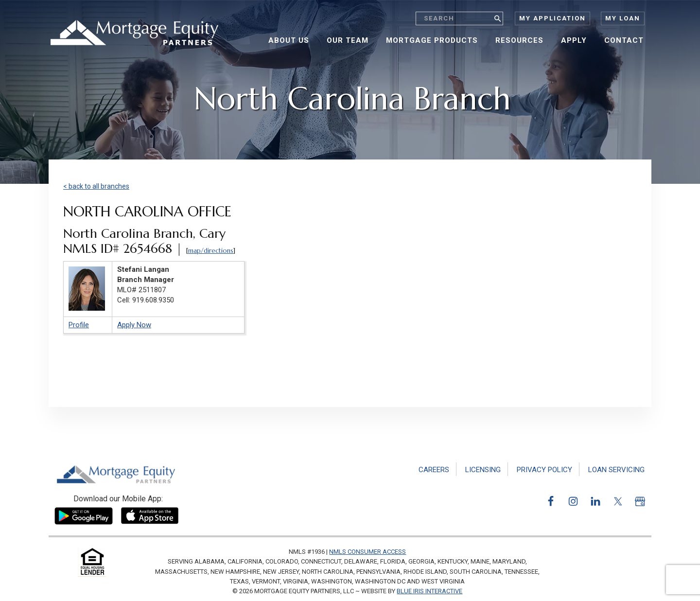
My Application (552, 18)
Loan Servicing (616, 470)
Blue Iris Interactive (429, 591)
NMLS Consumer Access (367, 552)
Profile (79, 325)
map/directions (211, 251)
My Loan (623, 18)
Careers (434, 470)
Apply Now (134, 325)
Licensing (483, 470)
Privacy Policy (544, 470)
